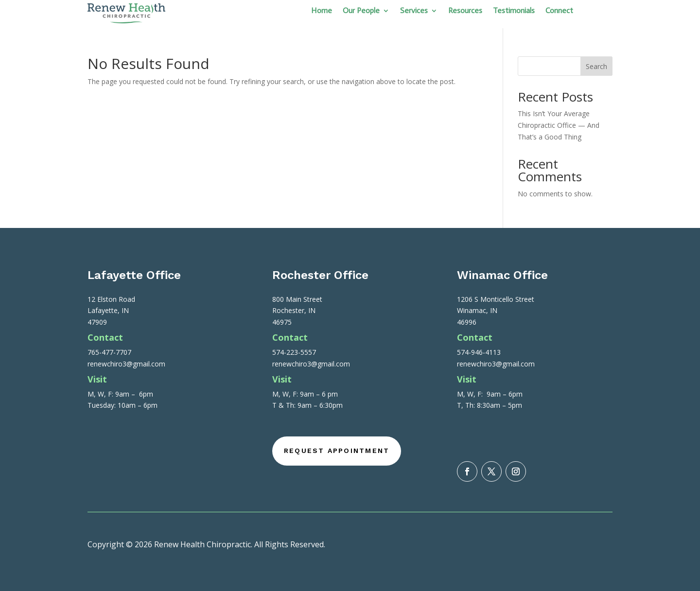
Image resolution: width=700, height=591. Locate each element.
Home (322, 11)
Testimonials (514, 11)
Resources (465, 11)
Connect (559, 11)
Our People (361, 11)
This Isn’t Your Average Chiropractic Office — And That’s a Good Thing (559, 125)
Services (414, 11)
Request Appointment (337, 451)
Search (596, 66)
